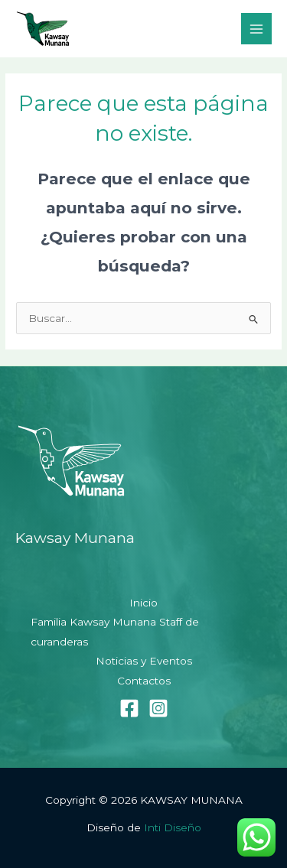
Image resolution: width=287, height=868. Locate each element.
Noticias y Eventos (144, 661)
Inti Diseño (173, 827)
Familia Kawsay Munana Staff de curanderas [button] (115, 631)
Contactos (144, 681)
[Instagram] (158, 708)
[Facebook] (129, 708)
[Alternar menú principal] (257, 29)
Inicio (143, 603)
